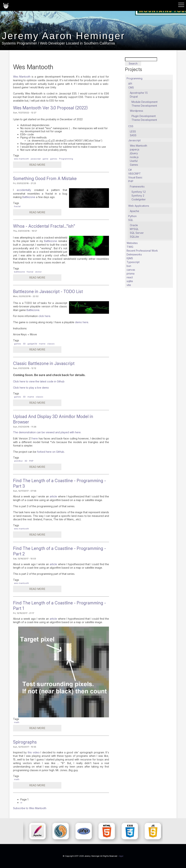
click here (44, 316)
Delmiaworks (134, 254)
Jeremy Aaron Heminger (70, 38)
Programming (66, 159)
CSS (131, 126)
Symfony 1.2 (139, 192)
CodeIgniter (139, 199)
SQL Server (137, 233)
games (54, 159)
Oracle (134, 225)
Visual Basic (135, 177)
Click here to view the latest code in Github (39, 381)
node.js (134, 157)
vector (38, 272)
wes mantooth (21, 159)
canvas (131, 270)
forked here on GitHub (50, 452)
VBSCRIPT (135, 174)
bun (129, 266)
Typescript (133, 262)
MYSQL (134, 229)
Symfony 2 (138, 196)
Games (134, 165)
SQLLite (134, 237)
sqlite (130, 281)
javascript (36, 159)
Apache (135, 211)
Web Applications (139, 206)
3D (24, 344)
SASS (133, 135)
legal (121, 856)
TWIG (130, 247)
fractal (17, 206)
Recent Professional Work (142, 251)
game (45, 159)
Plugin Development (144, 116)
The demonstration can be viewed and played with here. (47, 432)
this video (33, 752)
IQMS (130, 258)
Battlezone (29, 197)
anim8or (18, 461)
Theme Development (144, 106)
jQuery (134, 153)
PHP (31, 461)
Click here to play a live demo (31, 388)
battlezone (19, 272)
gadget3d (32, 344)
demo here (82, 322)
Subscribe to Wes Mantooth (30, 808)
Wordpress (137, 111)
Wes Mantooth (22, 77)
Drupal (134, 97)
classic (51, 344)
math (17, 722)
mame (42, 344)
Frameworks (137, 186)
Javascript (134, 140)
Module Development (144, 102)
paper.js (135, 149)
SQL (131, 220)
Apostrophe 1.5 (139, 93)
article (53, 496)
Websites (132, 243)
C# (130, 170)
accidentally (25, 190)
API (130, 84)
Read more (32, 165)
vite (129, 285)
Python (132, 216)
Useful (134, 161)
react (130, 277)
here (35, 438)
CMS (131, 87)
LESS (133, 131)
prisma (131, 273)
